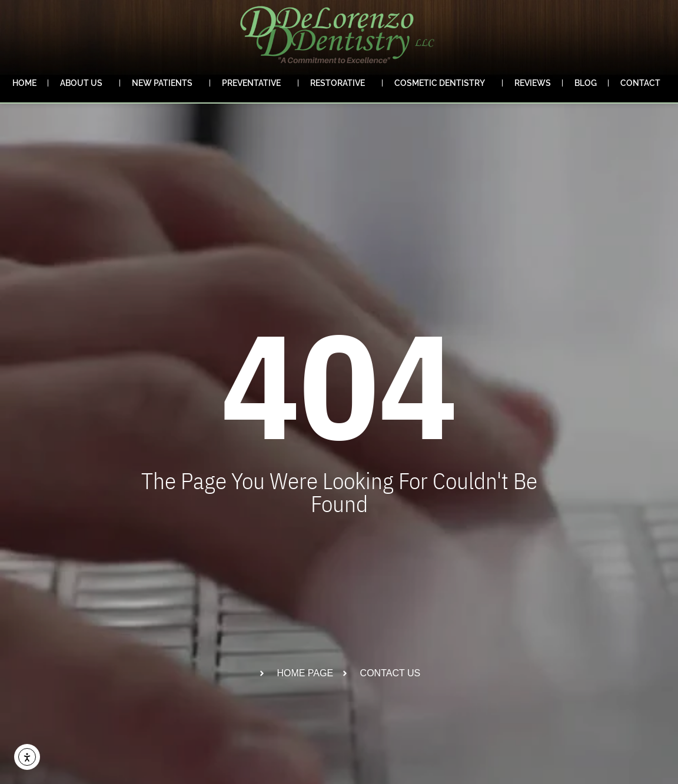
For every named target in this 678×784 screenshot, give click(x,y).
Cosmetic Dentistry (443, 83)
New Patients (165, 83)
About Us (84, 83)
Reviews (533, 83)
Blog (586, 83)
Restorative (340, 83)
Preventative (254, 83)
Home (24, 83)
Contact (643, 83)
